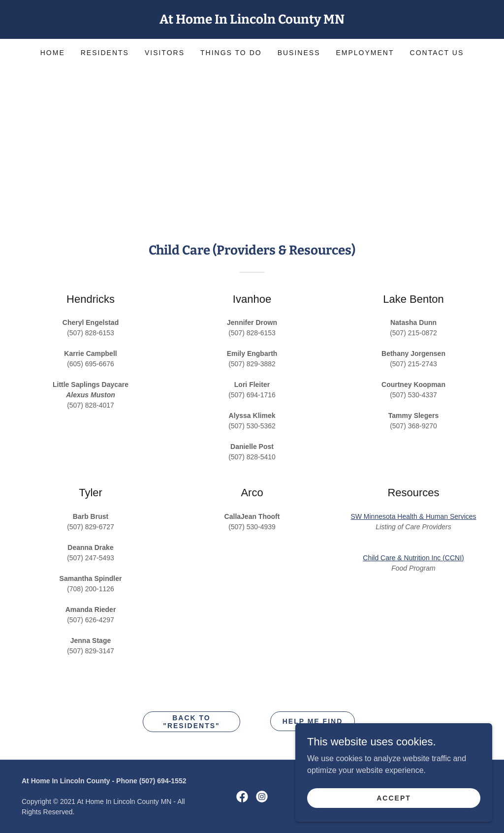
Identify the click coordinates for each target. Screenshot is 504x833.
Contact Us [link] (437, 53)
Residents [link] (105, 53)
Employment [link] (365, 53)
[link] (252, 21)
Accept (394, 818)
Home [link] (53, 53)
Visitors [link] (165, 53)
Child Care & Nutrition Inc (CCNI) (413, 558)
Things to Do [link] (231, 53)
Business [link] (299, 53)
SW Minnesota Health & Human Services (413, 516)
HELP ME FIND (313, 721)
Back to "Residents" (191, 722)
